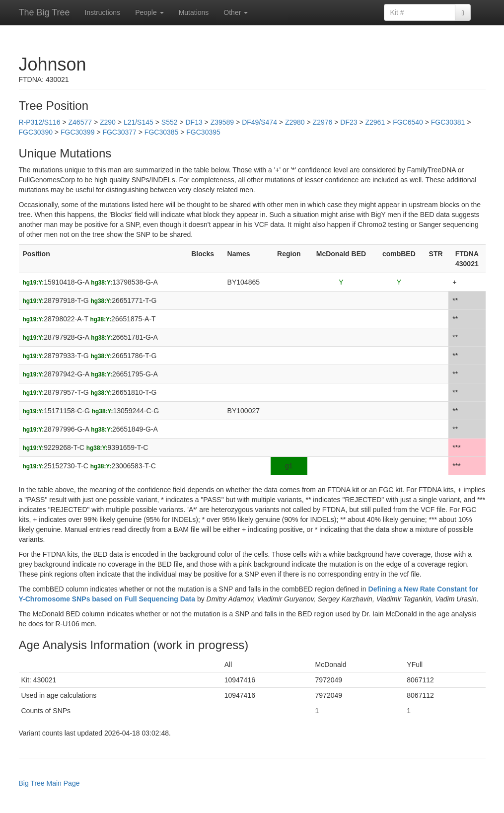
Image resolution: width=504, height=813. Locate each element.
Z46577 (80, 122)
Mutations (194, 12)
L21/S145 (139, 122)
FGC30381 (448, 122)
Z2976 (323, 122)
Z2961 (375, 122)
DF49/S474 (259, 122)
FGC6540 (408, 122)
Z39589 (222, 122)
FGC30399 (77, 132)
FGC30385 (161, 132)
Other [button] (236, 12)
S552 (170, 122)
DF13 (194, 122)
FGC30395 (203, 132)
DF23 (349, 122)
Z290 (108, 122)
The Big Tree (44, 12)
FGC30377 (119, 132)
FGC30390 (36, 132)
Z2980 (295, 122)
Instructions (103, 12)
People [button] (149, 12)
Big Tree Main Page (49, 783)
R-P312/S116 (40, 122)
